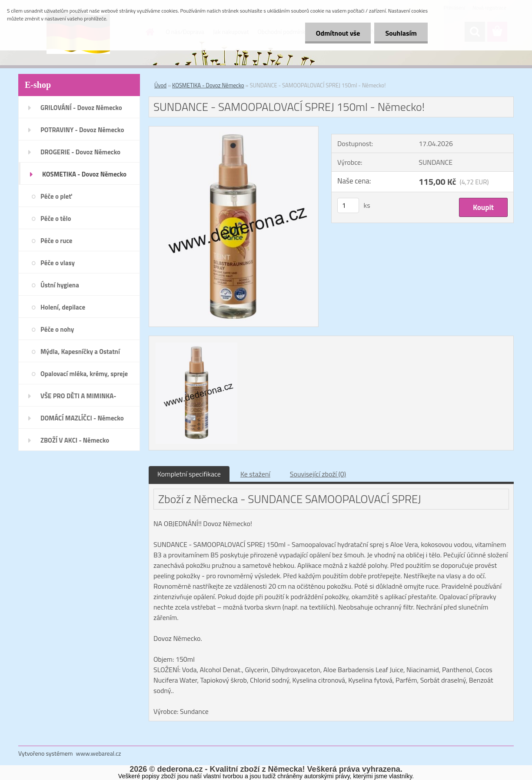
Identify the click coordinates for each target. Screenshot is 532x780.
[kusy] (348, 205)
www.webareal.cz (99, 753)
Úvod (160, 85)
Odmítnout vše (338, 33)
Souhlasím (401, 33)
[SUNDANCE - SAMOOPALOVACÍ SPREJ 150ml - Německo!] (234, 130)
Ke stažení (255, 474)
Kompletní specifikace (189, 474)
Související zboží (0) (318, 474)
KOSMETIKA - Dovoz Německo (208, 85)
